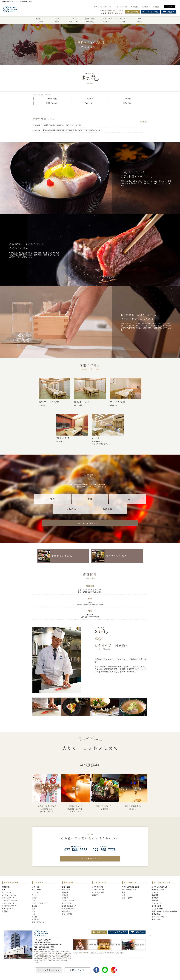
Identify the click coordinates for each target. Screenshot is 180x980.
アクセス (139, 20)
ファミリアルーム (8, 898)
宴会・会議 (90, 20)
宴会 (123, 892)
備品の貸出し (67, 911)
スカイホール (67, 903)
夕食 (90, 499)
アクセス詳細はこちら (49, 970)
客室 (57, 20)
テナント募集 (157, 906)
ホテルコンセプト (98, 890)
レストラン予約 (118, 932)
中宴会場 (65, 895)
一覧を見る (144, 122)
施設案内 (95, 895)
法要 (123, 895)
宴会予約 (137, 932)
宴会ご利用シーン (68, 909)
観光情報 (134, 7)
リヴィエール (37, 890)
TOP (35, 94)
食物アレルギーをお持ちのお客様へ (164, 911)
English (170, 7)
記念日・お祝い (127, 898)
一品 (128, 499)
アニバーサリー (90, 103)
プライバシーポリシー (160, 917)
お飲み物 (71, 509)
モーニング (36, 892)
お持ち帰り (109, 509)
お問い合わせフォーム (90, 859)
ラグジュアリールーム (10, 900)
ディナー (35, 898)
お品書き (90, 99)
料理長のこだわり (52, 103)
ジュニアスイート (8, 903)
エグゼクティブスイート (10, 906)
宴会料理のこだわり (69, 906)
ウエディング (106, 20)
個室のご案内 (52, 99)
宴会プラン (66, 890)
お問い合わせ (128, 103)
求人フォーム (157, 903)
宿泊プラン (41, 20)
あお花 (34, 906)
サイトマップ (157, 920)
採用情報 (145, 7)
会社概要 (156, 7)
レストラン (74, 20)
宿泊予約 (133, 12)
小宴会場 (65, 898)
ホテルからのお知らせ (103, 7)
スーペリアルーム (8, 892)
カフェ (34, 900)
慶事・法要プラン (38, 922)
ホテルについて (123, 20)
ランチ (34, 895)
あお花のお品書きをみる (90, 523)
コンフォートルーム (9, 895)
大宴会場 (65, 892)
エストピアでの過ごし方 (130, 887)
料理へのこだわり (158, 890)
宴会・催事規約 (67, 914)
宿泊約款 (5, 911)
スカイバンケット (68, 900)
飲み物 (34, 917)
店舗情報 (128, 99)
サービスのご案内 (98, 892)
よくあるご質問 (121, 7)
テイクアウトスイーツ (40, 903)
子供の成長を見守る (129, 890)
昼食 (52, 499)
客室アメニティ (7, 909)
